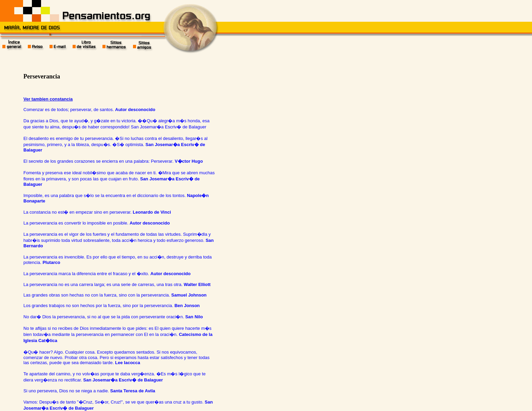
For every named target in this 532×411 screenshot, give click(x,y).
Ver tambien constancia (48, 99)
